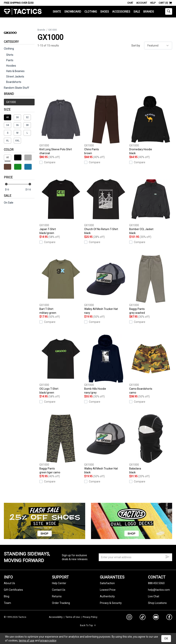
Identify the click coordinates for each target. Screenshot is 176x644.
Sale (137, 12)
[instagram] (129, 618)
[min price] (9, 190)
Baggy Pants (151, 285)
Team (7, 603)
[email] (135, 557)
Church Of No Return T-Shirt (106, 205)
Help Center (59, 583)
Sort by (136, 46)
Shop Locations (157, 603)
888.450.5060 (156, 583)
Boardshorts (14, 82)
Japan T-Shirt (61, 205)
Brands (149, 12)
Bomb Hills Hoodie (106, 365)
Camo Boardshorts (151, 365)
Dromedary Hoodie (151, 125)
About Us (9, 583)
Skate (57, 12)
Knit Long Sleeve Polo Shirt (61, 125)
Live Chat (154, 596)
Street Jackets (15, 77)
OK (166, 639)
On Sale (9, 203)
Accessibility (56, 617)
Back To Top (88, 625)
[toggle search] (169, 11)
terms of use (27, 641)
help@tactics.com (159, 590)
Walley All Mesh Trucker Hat (106, 285)
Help (153, 3)
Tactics (23, 12)
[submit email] (167, 556)
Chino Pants (106, 125)
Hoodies (11, 66)
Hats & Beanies (15, 71)
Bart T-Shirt (61, 285)
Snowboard (73, 12)
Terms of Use (73, 617)
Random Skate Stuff (17, 88)
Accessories (121, 12)
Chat (130, 3)
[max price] (30, 190)
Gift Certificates (13, 590)
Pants (10, 60)
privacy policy (48, 641)
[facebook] (169, 618)
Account (142, 3)
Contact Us (59, 590)
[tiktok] (143, 618)
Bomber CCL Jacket (151, 205)
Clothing (91, 12)
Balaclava (151, 444)
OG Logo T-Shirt (61, 365)
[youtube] (156, 618)
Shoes (105, 12)
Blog (7, 596)
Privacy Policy (90, 617)
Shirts (10, 55)
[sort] (158, 46)
